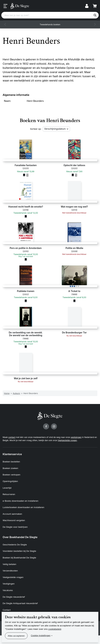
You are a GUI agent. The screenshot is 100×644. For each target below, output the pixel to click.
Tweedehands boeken (50, 24)
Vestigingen (9, 584)
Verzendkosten (10, 571)
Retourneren (9, 494)
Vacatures (8, 590)
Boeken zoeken (10, 468)
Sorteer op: (36, 129)
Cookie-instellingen (41, 635)
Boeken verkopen (11, 475)
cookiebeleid (55, 629)
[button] (5, 24)
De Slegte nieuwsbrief (14, 597)
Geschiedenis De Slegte (15, 545)
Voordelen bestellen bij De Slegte (19, 551)
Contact (7, 610)
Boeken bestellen (11, 462)
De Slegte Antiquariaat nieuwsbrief (20, 603)
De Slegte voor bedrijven (15, 527)
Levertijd (7, 488)
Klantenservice (12, 454)
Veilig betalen (9, 564)
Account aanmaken (12, 514)
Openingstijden (10, 481)
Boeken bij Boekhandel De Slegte (19, 558)
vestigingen (76, 437)
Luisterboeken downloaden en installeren (23, 507)
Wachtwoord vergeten (14, 520)
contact (12, 437)
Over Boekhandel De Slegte (20, 537)
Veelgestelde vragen (67, 440)
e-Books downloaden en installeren (20, 501)
